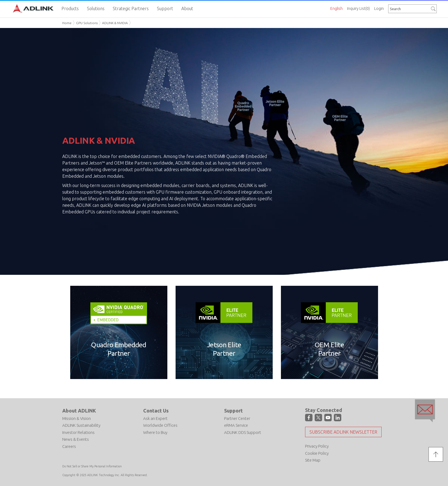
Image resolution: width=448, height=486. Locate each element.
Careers (69, 446)
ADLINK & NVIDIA (115, 23)
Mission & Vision (77, 418)
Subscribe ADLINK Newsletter (343, 432)
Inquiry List (358, 9)
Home (67, 23)
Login (379, 9)
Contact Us (156, 411)
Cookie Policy (317, 453)
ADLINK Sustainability (81, 425)
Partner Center (237, 418)
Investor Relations (78, 432)
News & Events (76, 439)
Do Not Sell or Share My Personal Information (92, 466)
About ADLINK (79, 411)
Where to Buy (155, 432)
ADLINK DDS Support (243, 432)
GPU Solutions (87, 23)
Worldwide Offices (160, 425)
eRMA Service (236, 425)
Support (233, 411)
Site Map (313, 460)
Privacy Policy (317, 446)
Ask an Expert (155, 418)
